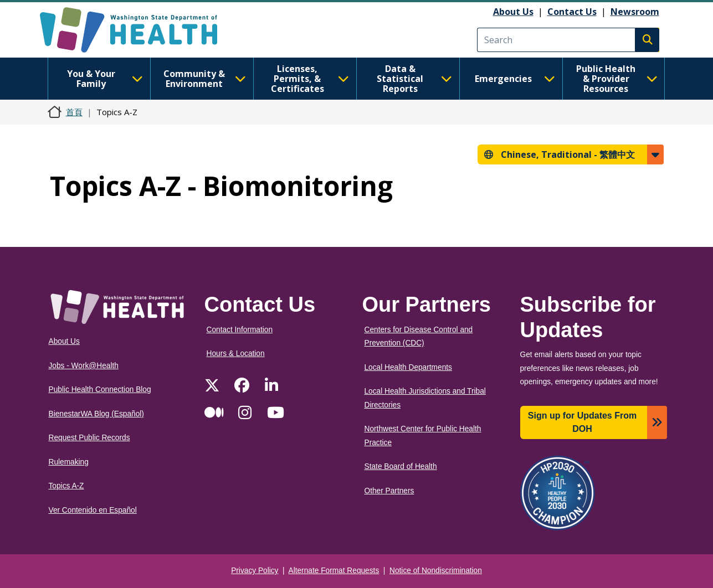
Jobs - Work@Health (84, 366)
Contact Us (572, 12)
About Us (513, 12)
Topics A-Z (66, 486)
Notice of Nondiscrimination (436, 571)
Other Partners (389, 491)
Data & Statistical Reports (414, 79)
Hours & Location (236, 354)
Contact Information (240, 330)
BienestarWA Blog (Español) (96, 414)
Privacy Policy (255, 571)
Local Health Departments (408, 367)
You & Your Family (105, 79)
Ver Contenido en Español (93, 510)
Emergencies (515, 79)
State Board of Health (401, 466)
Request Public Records (89, 438)
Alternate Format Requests (334, 571)
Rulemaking (69, 462)
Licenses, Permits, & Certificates (310, 79)
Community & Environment (205, 79)
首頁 (74, 112)
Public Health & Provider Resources (617, 79)
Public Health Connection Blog (100, 390)
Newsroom (635, 12)
